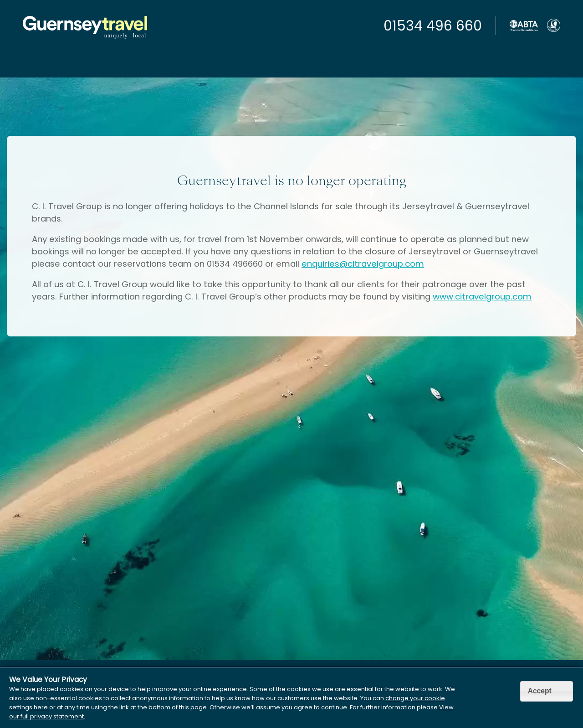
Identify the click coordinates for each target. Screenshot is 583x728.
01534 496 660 (433, 26)
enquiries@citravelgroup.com (363, 264)
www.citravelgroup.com (482, 297)
